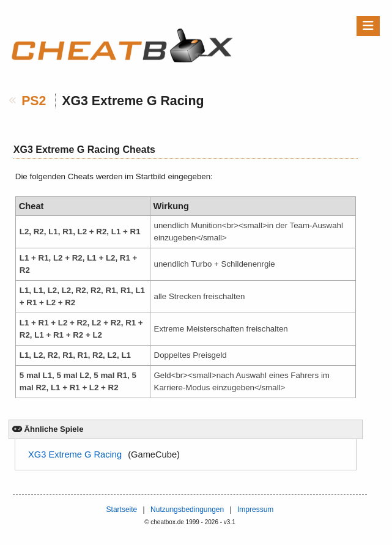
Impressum (255, 510)
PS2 (34, 101)
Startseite (122, 510)
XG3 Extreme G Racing (75, 454)
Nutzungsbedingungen (187, 510)
